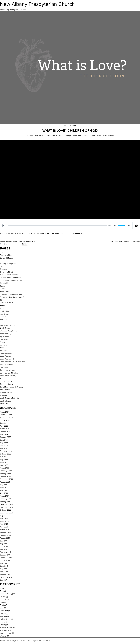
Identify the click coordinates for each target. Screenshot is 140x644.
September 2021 (6, 479)
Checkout (4, 269)
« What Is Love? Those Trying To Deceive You (17, 241)
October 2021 (5, 476)
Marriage (3, 616)
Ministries (4, 320)
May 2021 (4, 490)
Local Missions (6, 356)
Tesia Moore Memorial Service (12, 387)
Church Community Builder (10, 278)
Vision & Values (6, 392)
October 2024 (5, 432)
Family (2, 605)
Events (3, 286)
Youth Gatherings (7, 404)
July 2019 (4, 541)
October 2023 (5, 437)
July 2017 (4, 580)
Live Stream (4, 314)
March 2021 (4, 496)
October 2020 (6, 510)
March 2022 (5, 468)
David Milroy (38, 136)
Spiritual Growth (6, 628)
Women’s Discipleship (8, 331)
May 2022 (4, 465)
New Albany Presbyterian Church (37, 4)
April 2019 (4, 546)
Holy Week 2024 (6, 303)
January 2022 (5, 474)
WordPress (48, 641)
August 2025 (5, 420)
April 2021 (4, 493)
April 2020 (4, 527)
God (2, 608)
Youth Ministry (5, 401)
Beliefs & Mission (7, 258)
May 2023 (4, 443)
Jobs (2, 308)
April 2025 (4, 426)
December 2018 (6, 558)
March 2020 (5, 530)
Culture (3, 600)
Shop (2, 379)
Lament (3, 614)
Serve (2, 348)
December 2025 (6, 415)
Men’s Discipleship (7, 325)
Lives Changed (6, 317)
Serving (3, 625)
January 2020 (5, 532)
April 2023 (4, 446)
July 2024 (4, 434)
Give (2, 300)
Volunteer (4, 395)
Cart (2, 266)
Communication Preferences (11, 280)
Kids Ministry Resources (9, 275)
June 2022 (4, 462)
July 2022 (4, 460)
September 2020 (7, 513)
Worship (3, 636)
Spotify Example (6, 381)
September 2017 (6, 577)
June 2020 (4, 521)
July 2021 (4, 485)
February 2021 (6, 499)
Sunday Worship (108, 136)
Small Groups (5, 328)
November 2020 (6, 507)
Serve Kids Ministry (7, 370)
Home (2, 306)
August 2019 (5, 538)
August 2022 (5, 457)
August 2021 (5, 482)
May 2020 (4, 524)
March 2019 (4, 549)
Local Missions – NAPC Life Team (13, 362)
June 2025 (4, 423)
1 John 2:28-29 (77, 136)
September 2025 (7, 418)
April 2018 (4, 572)
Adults (2, 323)
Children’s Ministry (7, 272)
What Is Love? (57, 136)
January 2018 (5, 574)
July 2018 (4, 563)
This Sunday (5, 390)
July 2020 (4, 518)
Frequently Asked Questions (11, 294)
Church (3, 597)
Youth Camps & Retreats (9, 398)
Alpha (2, 252)
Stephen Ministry (6, 384)
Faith (2, 602)
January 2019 (5, 555)
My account (4, 337)
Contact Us (4, 283)
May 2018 (4, 569)
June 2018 (4, 566)
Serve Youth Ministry (8, 376)
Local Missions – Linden (9, 359)
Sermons (3, 345)
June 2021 (4, 488)
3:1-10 (86, 136)
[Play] (3, 226)
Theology (4, 630)
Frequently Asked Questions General (14, 297)
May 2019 (4, 544)
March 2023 (5, 448)
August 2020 (5, 516)
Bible (2, 591)
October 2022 (5, 454)
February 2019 (6, 552)
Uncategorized (6, 633)
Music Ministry (5, 334)
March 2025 (5, 429)
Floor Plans (4, 292)
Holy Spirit (4, 611)
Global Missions (6, 353)
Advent (3, 588)
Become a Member (7, 255)
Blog (2, 261)
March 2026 (5, 412)
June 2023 (4, 440)
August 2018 (5, 560)
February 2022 (6, 471)
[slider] (56, 225)
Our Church (5, 367)
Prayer (2, 342)
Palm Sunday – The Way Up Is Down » (125, 241)
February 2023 (6, 451)
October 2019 (5, 535)
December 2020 (6, 504)
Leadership (4, 311)
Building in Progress (8, 264)
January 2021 (5, 502)
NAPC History (5, 619)
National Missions (7, 365)
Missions (3, 351)
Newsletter (4, 339)
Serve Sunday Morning (9, 373)
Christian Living (6, 594)
